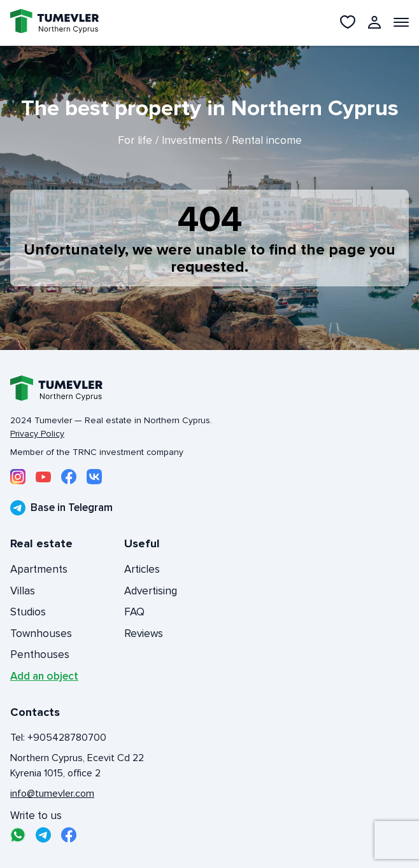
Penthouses (40, 654)
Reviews (144, 633)
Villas (23, 591)
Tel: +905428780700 (58, 738)
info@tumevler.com (52, 794)
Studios (28, 612)
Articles (142, 569)
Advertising (151, 591)
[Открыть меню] (401, 22)
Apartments (39, 569)
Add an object (44, 676)
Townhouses (41, 633)
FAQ (134, 612)
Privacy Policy (37, 434)
